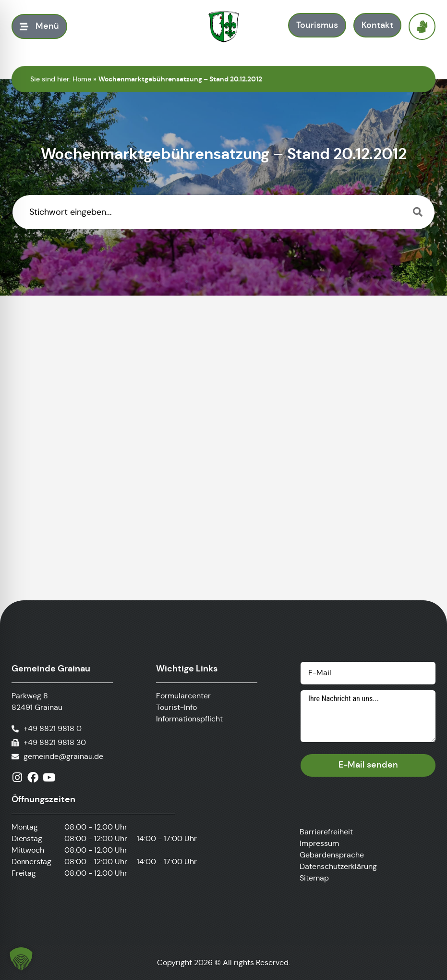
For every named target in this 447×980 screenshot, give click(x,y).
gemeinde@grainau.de (63, 756)
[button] (21, 959)
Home (82, 79)
